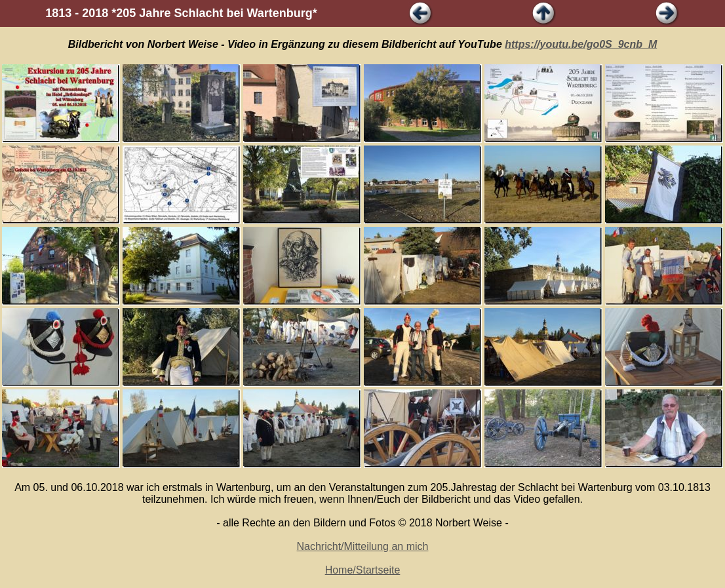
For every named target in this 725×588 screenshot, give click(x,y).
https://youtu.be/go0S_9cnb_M (581, 44)
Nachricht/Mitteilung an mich (363, 546)
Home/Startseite (363, 570)
